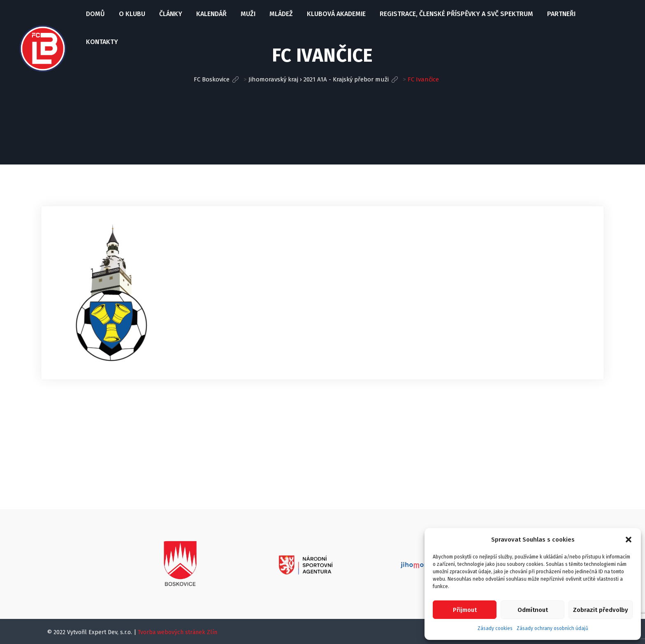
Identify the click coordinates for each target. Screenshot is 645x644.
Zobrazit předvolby (601, 610)
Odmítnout (533, 610)
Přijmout (465, 610)
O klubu (132, 14)
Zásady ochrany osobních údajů (552, 628)
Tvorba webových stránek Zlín (177, 632)
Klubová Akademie (336, 14)
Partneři (561, 14)
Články (171, 14)
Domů (95, 14)
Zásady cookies (495, 628)
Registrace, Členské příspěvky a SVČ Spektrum (456, 14)
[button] (629, 540)
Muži (248, 14)
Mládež (281, 14)
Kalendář (211, 14)
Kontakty (102, 42)
